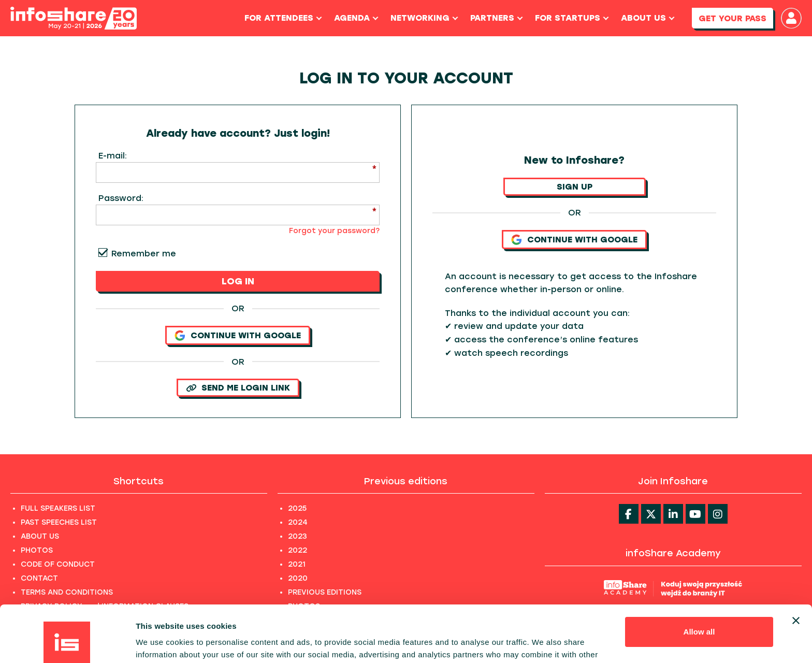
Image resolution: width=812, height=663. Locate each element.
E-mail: (113, 156)
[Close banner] (796, 568)
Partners (497, 18)
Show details (160, 643)
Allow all (699, 579)
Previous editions (406, 481)
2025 (297, 508)
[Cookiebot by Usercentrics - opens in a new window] (67, 643)
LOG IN (238, 281)
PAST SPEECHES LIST (59, 522)
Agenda (356, 18)
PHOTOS (37, 550)
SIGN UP (575, 187)
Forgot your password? (334, 231)
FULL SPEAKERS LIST (58, 508)
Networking (424, 18)
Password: (121, 198)
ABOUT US (40, 536)
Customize (700, 612)
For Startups (572, 18)
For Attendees (283, 18)
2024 (298, 522)
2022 (298, 550)
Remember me (144, 254)
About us (648, 18)
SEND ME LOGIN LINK (238, 388)
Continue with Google (238, 335)
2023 (298, 536)
